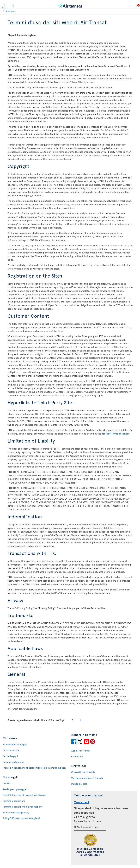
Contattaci (77, 756)
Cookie (6, 783)
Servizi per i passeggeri (15, 789)
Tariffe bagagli (10, 756)
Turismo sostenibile (13, 762)
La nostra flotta (11, 750)
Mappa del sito (79, 784)
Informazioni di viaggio (15, 744)
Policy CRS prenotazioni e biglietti (21, 818)
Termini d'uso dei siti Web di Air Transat (24, 795)
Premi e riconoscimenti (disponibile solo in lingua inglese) (34, 768)
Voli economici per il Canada (87, 778)
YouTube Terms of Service (116, 434)
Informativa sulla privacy (16, 812)
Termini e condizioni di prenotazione (23, 807)
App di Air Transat (81, 751)
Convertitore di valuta (83, 772)
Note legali (10, 11)
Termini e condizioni (14, 801)
